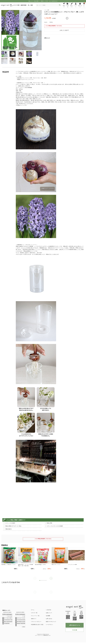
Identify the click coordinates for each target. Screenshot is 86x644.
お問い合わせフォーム (75, 625)
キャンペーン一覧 (35, 616)
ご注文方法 (49, 610)
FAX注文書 (75, 630)
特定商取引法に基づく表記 (37, 625)
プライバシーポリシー (36, 622)
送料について (47, 38)
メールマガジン (50, 625)
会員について (49, 613)
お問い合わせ (49, 619)
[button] (51, 578)
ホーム (33, 610)
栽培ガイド (34, 619)
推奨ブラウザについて (51, 622)
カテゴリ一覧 (34, 613)
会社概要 (48, 616)
